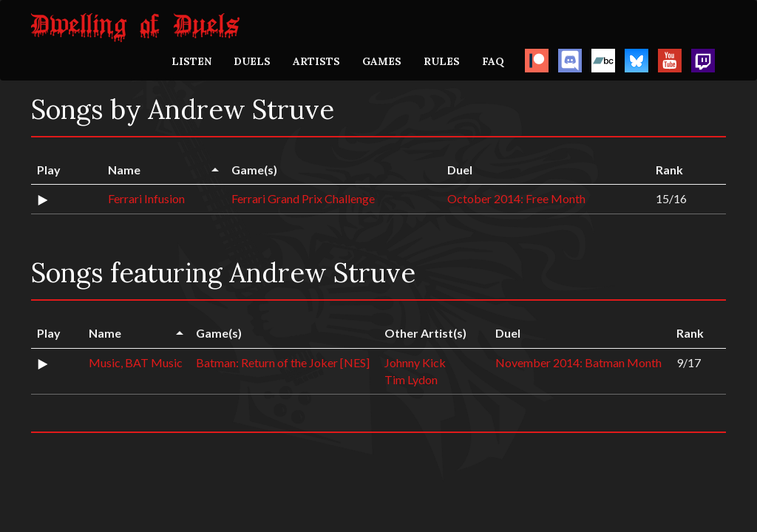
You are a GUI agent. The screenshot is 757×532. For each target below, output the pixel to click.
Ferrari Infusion (146, 198)
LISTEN (191, 61)
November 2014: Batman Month (578, 362)
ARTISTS (316, 61)
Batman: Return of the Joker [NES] (283, 362)
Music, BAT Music (136, 362)
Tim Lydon (411, 379)
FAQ (493, 61)
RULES (442, 61)
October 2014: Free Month (516, 198)
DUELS (252, 61)
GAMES (382, 61)
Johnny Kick (415, 362)
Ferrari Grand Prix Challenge (303, 198)
